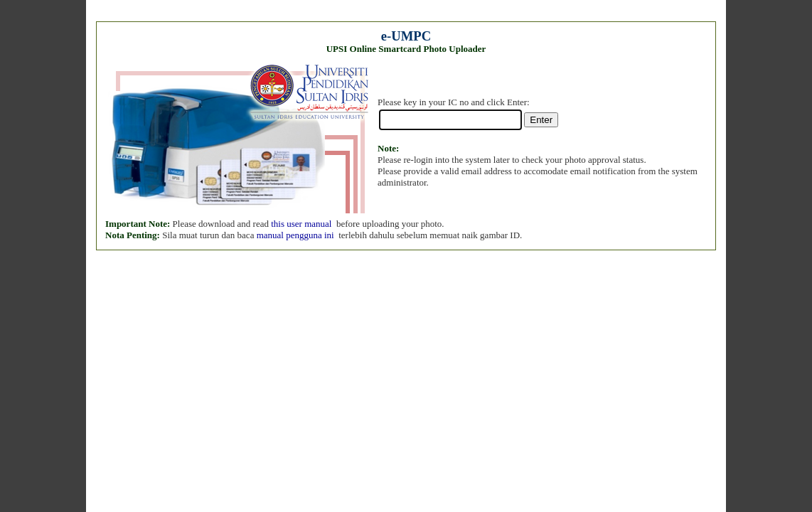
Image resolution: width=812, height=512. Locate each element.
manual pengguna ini (295, 235)
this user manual (301, 224)
